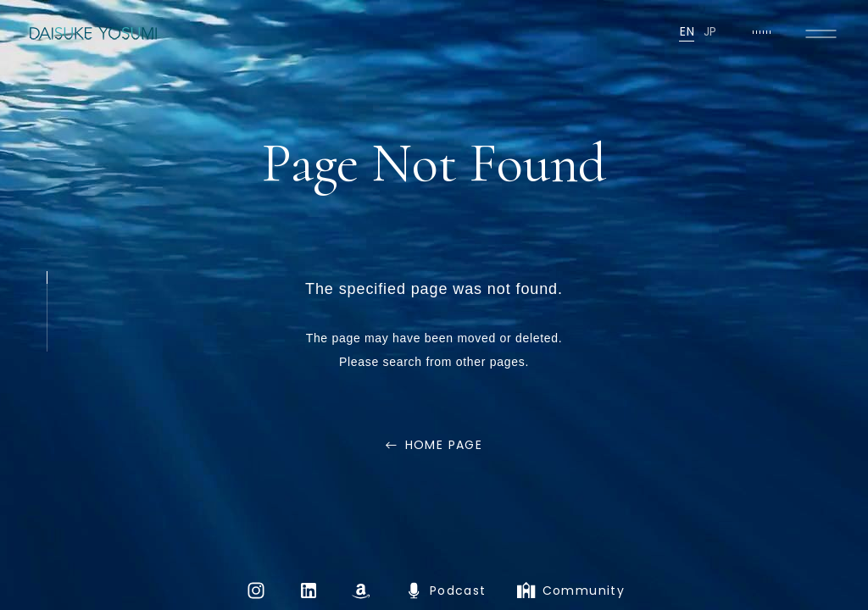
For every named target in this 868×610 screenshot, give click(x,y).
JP (710, 31)
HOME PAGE (444, 445)
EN (687, 31)
